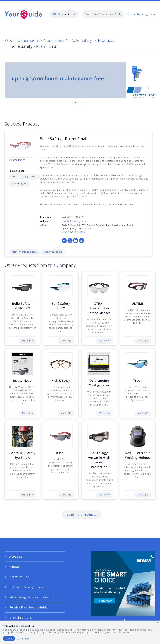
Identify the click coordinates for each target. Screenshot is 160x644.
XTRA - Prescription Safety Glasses (99, 308)
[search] (119, 14)
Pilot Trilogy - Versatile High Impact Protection (99, 460)
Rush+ (61, 453)
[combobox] (103, 14)
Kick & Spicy (61, 381)
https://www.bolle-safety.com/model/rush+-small (106, 204)
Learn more (23, 639)
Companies (54, 40)
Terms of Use (19, 577)
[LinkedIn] (76, 241)
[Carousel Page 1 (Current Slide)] (75, 103)
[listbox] (64, 14)
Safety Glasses (29, 176)
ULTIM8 (138, 304)
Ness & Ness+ (22, 381)
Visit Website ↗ (53, 252)
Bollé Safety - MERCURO (22, 306)
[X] (70, 241)
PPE (13, 176)
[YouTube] (81, 241)
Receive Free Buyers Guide (28, 607)
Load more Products (82, 515)
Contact (15, 567)
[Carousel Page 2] (78, 103)
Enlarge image (17, 160)
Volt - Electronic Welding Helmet (138, 455)
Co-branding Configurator (99, 383)
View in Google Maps (73, 232)
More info (27, 341)
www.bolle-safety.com (74, 221)
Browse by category (140, 14)
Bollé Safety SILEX (61, 306)
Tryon (138, 381)
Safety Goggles (19, 184)
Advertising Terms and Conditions (34, 597)
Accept (9, 639)
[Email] (64, 241)
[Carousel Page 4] (85, 103)
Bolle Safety (81, 40)
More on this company (24, 252)
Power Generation (21, 40)
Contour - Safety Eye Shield (22, 455)
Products (106, 40)
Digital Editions (21, 618)
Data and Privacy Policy (26, 587)
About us (16, 557)
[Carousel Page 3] (82, 103)
